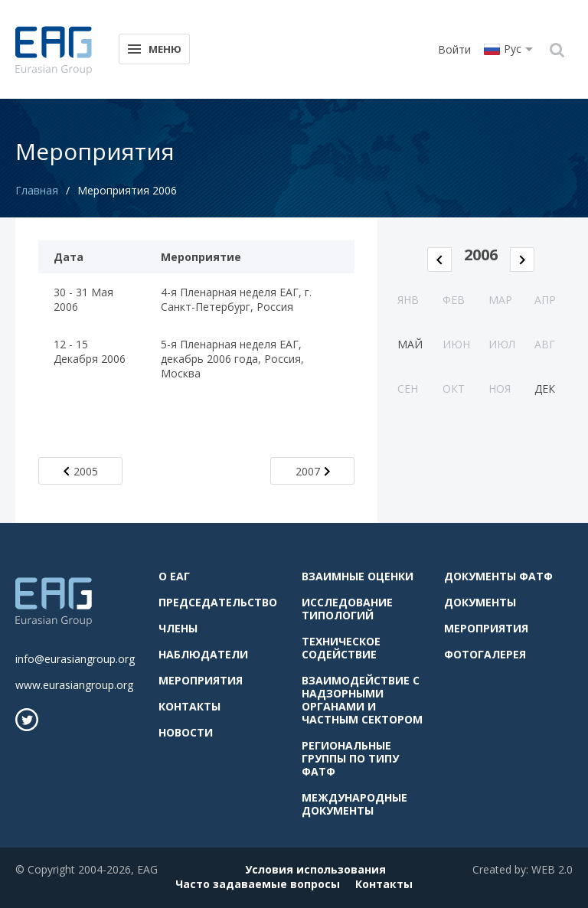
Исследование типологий (347, 609)
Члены (178, 628)
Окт (454, 389)
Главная (37, 190)
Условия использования (315, 869)
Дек (545, 389)
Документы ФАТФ (498, 576)
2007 (313, 471)
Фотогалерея (485, 654)
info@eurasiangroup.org (75, 659)
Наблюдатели (203, 654)
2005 (81, 471)
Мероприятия (201, 680)
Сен (408, 389)
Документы (480, 602)
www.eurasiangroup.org (74, 685)
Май (410, 344)
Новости (186, 732)
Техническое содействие (341, 648)
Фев (454, 300)
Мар (500, 300)
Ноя (500, 389)
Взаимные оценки (358, 576)
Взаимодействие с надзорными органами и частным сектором (362, 700)
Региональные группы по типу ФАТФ (350, 758)
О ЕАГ (174, 576)
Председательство (218, 602)
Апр (545, 300)
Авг (545, 344)
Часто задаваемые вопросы (258, 884)
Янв (408, 300)
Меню (154, 48)
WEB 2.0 (552, 869)
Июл (502, 344)
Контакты (189, 706)
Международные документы (354, 804)
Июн (456, 344)
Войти (454, 49)
